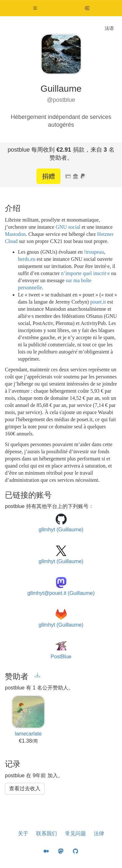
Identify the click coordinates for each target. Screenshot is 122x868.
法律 (99, 833)
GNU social (68, 227)
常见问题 (75, 833)
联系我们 (47, 833)
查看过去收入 (25, 788)
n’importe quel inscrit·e (86, 273)
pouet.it (98, 302)
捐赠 (48, 176)
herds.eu (27, 259)
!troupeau (94, 252)
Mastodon (15, 234)
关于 (23, 833)
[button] (35, 8)
